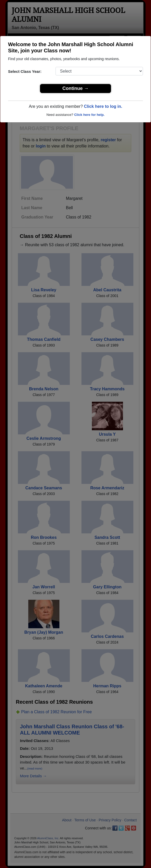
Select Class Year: (25, 71)
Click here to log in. (103, 106)
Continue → (76, 88)
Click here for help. (89, 115)
